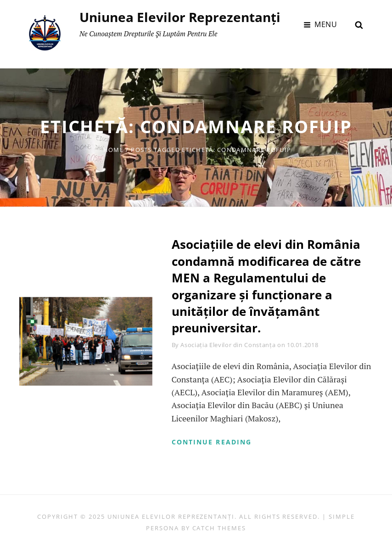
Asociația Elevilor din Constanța (228, 345)
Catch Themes (219, 528)
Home (113, 150)
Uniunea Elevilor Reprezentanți (180, 17)
